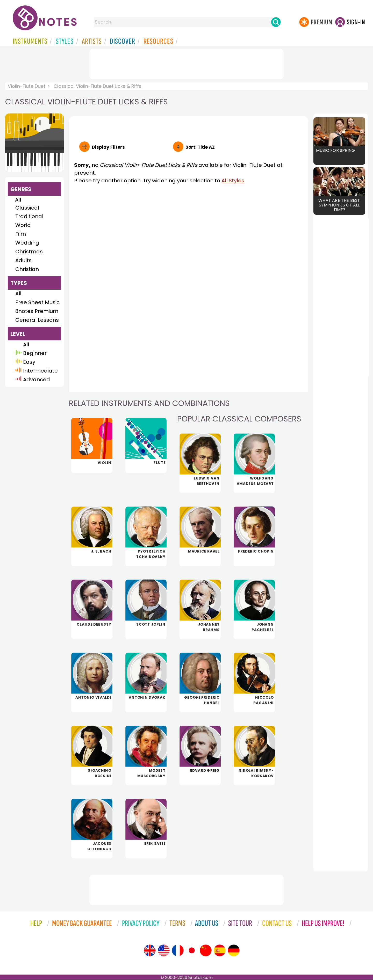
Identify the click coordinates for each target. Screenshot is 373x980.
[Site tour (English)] (150, 950)
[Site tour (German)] (234, 950)
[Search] (276, 22)
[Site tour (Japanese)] (192, 950)
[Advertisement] (187, 63)
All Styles (233, 181)
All (18, 200)
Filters (108, 147)
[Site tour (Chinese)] (206, 950)
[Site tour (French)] (178, 950)
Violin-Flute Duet (27, 86)
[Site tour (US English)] (164, 950)
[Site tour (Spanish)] (220, 950)
